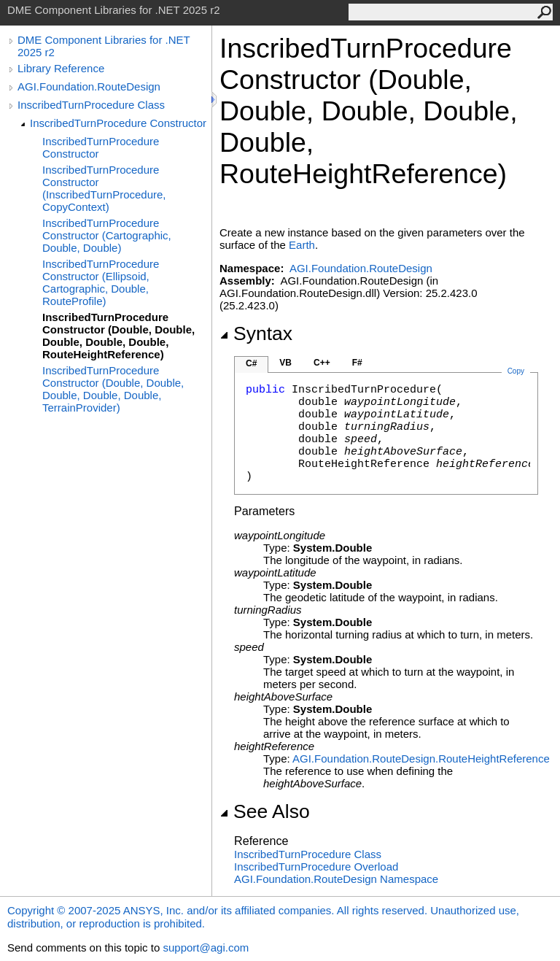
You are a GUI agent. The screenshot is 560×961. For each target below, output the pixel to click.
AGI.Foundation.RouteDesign (89, 86)
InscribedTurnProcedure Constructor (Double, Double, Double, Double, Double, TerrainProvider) (113, 389)
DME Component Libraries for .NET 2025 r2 (104, 46)
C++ (322, 363)
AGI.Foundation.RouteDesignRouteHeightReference (421, 759)
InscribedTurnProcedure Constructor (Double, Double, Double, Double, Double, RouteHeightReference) (118, 336)
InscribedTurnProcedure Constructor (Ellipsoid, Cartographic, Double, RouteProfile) (101, 282)
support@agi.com (206, 948)
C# (251, 363)
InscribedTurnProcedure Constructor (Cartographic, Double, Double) (107, 235)
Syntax (256, 333)
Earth (302, 245)
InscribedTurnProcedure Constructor (118, 123)
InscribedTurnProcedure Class (91, 105)
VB (285, 363)
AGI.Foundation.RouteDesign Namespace (336, 879)
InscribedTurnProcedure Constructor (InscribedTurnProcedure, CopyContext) (104, 188)
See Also (265, 811)
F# (357, 363)
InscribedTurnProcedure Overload (316, 867)
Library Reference (61, 68)
